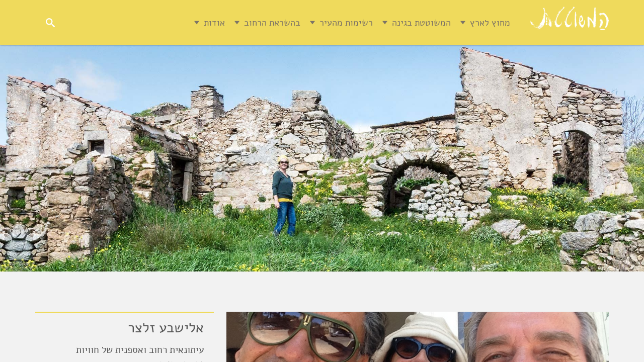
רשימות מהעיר (324, 23)
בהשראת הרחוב (250, 23)
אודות (192, 23)
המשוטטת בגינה (399, 23)
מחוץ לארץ (468, 23)
